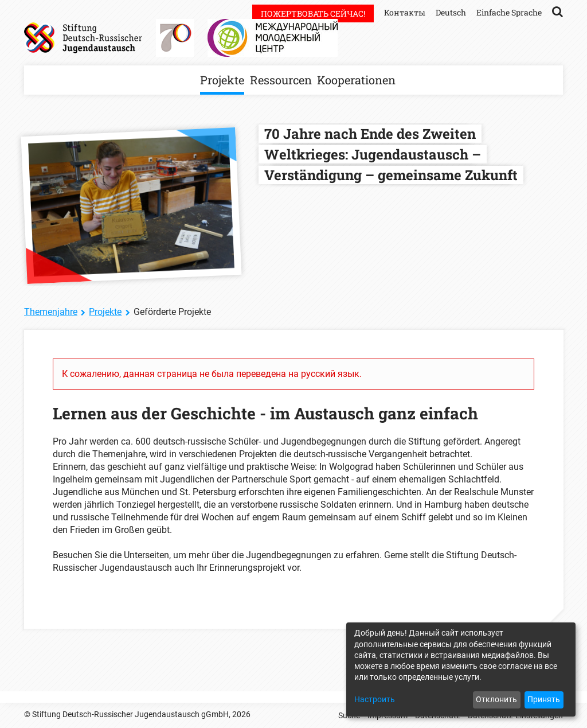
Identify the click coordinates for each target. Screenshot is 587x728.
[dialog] (461, 669)
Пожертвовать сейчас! (313, 13)
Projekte (222, 80)
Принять (544, 699)
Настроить (375, 699)
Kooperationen (356, 80)
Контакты (405, 12)
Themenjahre (51, 312)
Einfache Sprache (509, 12)
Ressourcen (281, 80)
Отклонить (496, 699)
